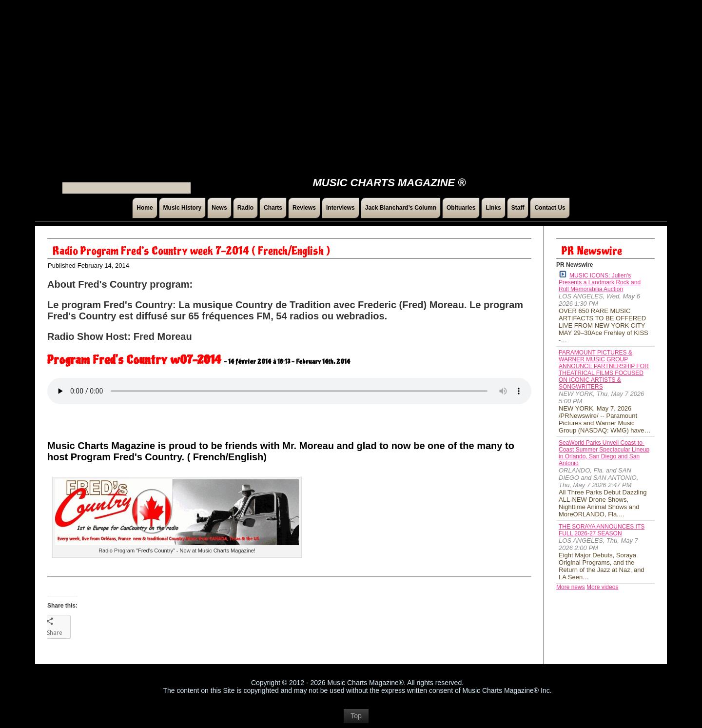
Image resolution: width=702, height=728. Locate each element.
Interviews (341, 208)
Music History (183, 208)
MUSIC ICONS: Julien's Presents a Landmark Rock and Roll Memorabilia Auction (600, 282)
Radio (245, 208)
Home (145, 208)
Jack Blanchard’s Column (401, 208)
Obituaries (461, 208)
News (219, 208)
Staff (518, 208)
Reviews (304, 208)
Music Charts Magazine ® (390, 183)
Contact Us (550, 208)
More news (571, 587)
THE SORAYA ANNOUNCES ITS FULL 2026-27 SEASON (602, 530)
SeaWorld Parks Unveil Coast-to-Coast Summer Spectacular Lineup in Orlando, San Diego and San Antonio (604, 453)
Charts (273, 208)
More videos (602, 587)
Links (493, 208)
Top (356, 716)
